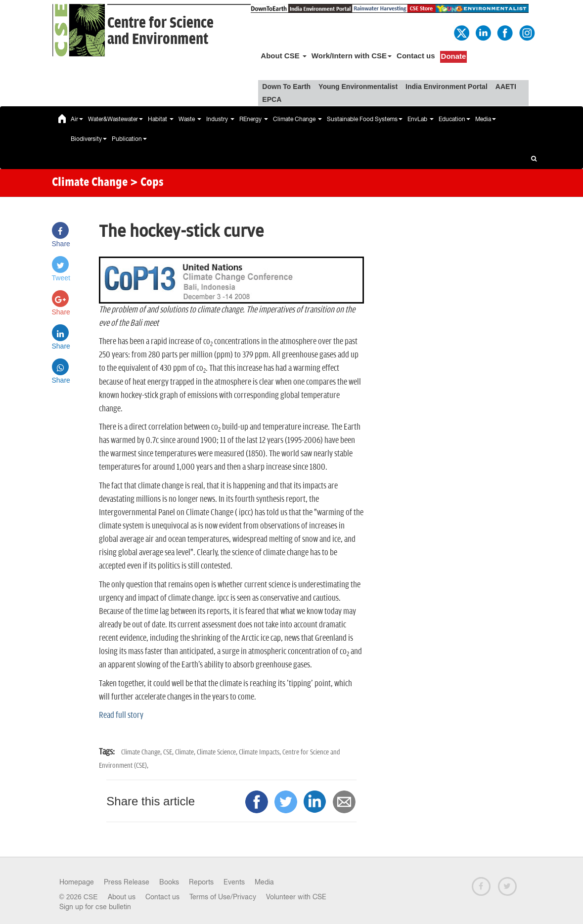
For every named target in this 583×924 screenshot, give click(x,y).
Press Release (127, 882)
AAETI (506, 87)
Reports (201, 882)
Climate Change (297, 119)
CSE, (169, 752)
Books (169, 882)
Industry (220, 119)
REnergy (254, 119)
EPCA (272, 99)
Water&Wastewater (115, 119)
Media (486, 119)
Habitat (161, 119)
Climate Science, (218, 752)
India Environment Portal (447, 87)
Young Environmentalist (358, 87)
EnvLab (421, 119)
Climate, (186, 752)
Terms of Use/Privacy (223, 897)
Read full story (121, 715)
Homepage (77, 882)
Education (454, 119)
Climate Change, (142, 752)
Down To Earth (286, 87)
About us (122, 897)
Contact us (416, 56)
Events (234, 882)
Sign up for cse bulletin (95, 907)
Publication (129, 139)
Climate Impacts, (261, 752)
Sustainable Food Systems (365, 119)
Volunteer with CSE (296, 897)
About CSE (284, 56)
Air (77, 119)
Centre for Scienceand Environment (160, 31)
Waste (190, 119)
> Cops (147, 183)
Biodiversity (89, 139)
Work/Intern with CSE (352, 56)
